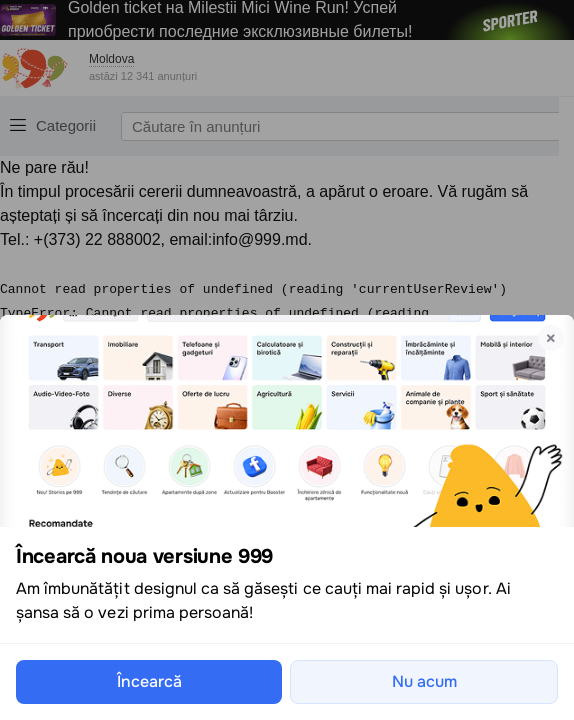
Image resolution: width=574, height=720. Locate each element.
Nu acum (424, 681)
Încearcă (149, 681)
